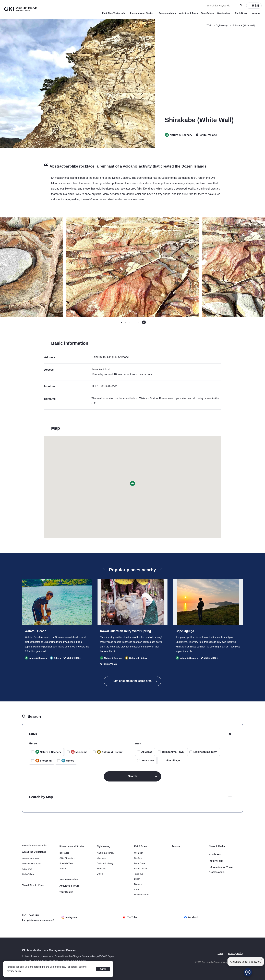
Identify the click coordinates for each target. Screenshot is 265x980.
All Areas (147, 752)
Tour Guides (208, 13)
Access (256, 13)
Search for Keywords (0, 0)
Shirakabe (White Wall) (244, 25)
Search (132, 776)
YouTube (130, 917)
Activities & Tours (188, 13)
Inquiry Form (216, 861)
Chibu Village (172, 760)
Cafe (136, 889)
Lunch (137, 879)
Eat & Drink (242, 13)
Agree (103, 969)
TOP (209, 25)
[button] (132, 484)
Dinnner (138, 884)
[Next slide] (210, 267)
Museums (102, 858)
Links (220, 953)
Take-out (138, 874)
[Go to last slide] (55, 267)
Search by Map (41, 797)
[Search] (241, 6)
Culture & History (105, 863)
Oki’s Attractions (67, 858)
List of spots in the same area (133, 681)
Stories (63, 869)
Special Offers (66, 863)
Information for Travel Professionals (221, 870)
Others (100, 874)
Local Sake (140, 863)
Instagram (69, 917)
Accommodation (167, 13)
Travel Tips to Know (33, 885)
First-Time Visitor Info (115, 13)
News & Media (217, 846)
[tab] (121, 322)
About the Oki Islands (34, 852)
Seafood (138, 858)
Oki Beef (138, 853)
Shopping (101, 869)
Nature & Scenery (106, 853)
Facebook (191, 917)
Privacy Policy (236, 953)
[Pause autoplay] (144, 322)
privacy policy (14, 971)
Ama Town (148, 760)
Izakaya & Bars (142, 895)
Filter (33, 734)
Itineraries (64, 853)
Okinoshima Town (173, 752)
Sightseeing (224, 13)
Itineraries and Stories (143, 13)
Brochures (215, 854)
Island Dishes (141, 869)
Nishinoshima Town (205, 752)
